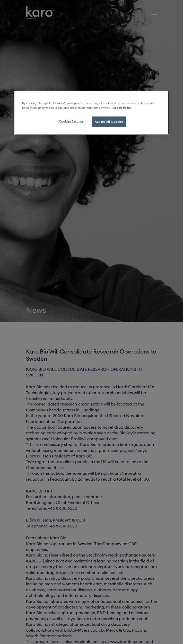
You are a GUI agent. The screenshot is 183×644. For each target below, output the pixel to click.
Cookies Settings (71, 121)
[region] (92, 113)
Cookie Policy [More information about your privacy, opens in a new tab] (122, 108)
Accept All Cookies (109, 121)
